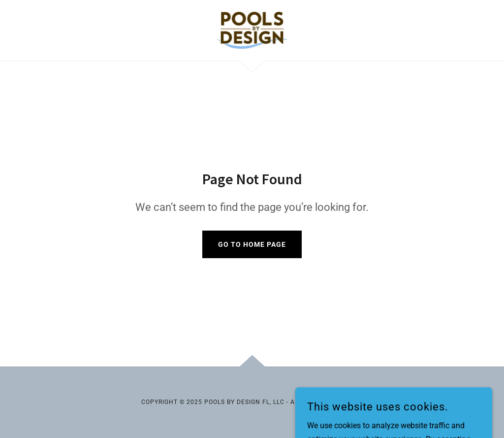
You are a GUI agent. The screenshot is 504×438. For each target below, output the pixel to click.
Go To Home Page (252, 244)
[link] (252, 30)
